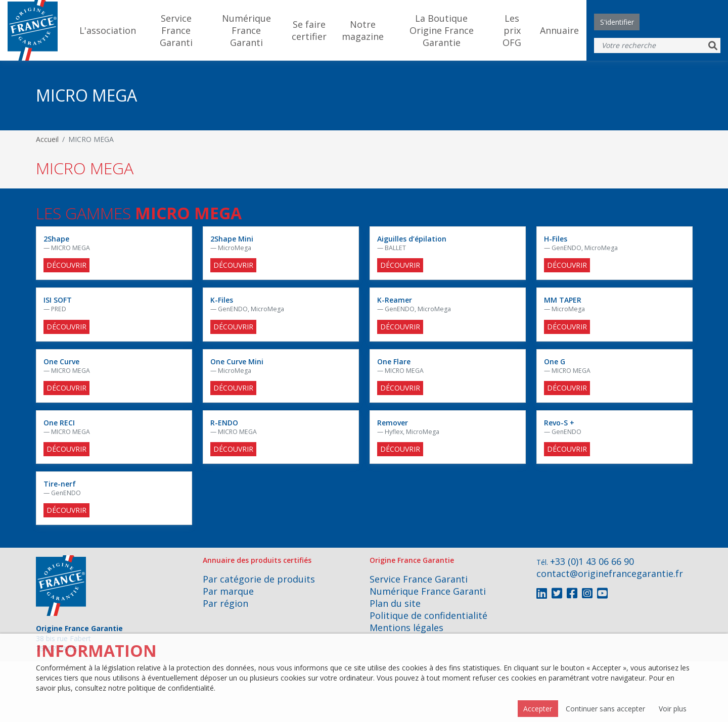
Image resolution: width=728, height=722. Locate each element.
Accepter (538, 709)
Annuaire (559, 30)
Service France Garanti (176, 30)
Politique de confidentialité (428, 615)
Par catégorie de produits (259, 579)
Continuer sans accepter (605, 709)
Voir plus (673, 709)
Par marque (228, 591)
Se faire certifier (309, 30)
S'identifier (617, 22)
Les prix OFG (512, 30)
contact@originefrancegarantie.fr (610, 573)
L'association (108, 30)
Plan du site (395, 603)
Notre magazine (363, 30)
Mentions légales (406, 628)
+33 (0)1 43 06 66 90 (592, 561)
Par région (225, 603)
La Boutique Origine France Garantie (442, 30)
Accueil (47, 139)
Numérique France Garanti (246, 30)
